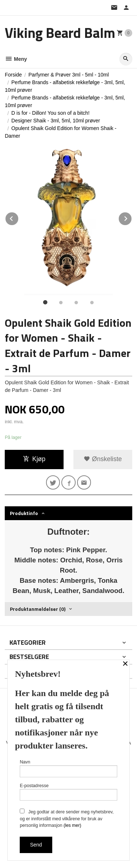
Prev (19, 217)
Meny (16, 59)
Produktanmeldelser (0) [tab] (38, 609)
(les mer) (72, 825)
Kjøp (34, 459)
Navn (68, 768)
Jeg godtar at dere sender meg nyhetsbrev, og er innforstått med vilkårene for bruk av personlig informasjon (67, 818)
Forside (13, 75)
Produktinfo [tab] (24, 513)
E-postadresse (68, 792)
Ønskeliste (103, 459)
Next (132, 217)
